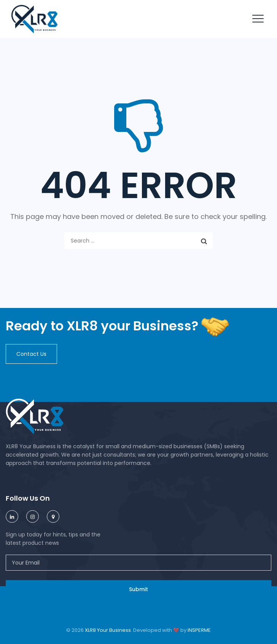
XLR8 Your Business (108, 630)
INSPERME (199, 630)
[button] (31, 354)
